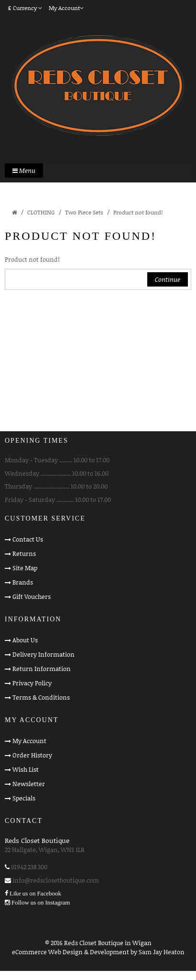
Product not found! (138, 212)
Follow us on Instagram (41, 902)
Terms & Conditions (41, 697)
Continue (168, 279)
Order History (32, 755)
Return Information (42, 669)
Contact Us (28, 539)
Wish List (26, 769)
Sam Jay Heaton (162, 952)
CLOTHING (41, 212)
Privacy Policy (32, 683)
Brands (23, 582)
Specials (24, 798)
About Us (25, 640)
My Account (29, 741)
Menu (24, 170)
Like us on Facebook (35, 893)
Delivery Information (44, 654)
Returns (24, 554)
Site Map (25, 568)
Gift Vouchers (32, 597)
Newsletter (29, 784)
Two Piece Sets (84, 212)
